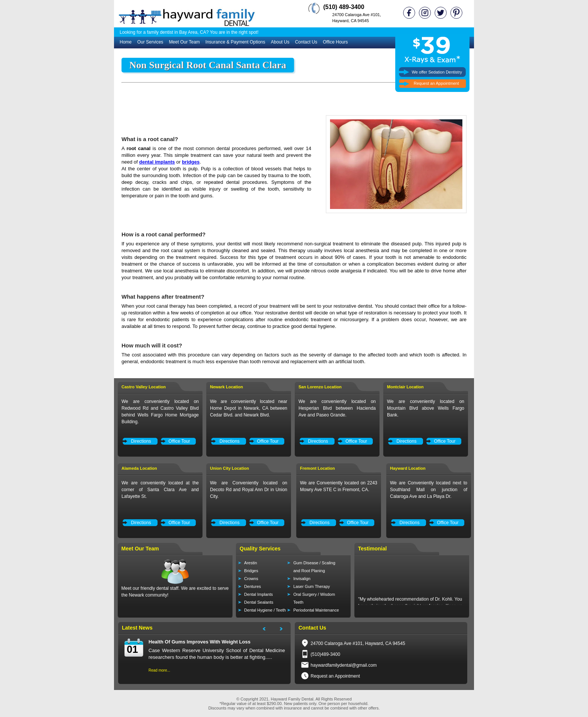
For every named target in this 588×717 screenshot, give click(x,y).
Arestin (250, 563)
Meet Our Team (184, 42)
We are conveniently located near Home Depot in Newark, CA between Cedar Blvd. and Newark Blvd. (249, 408)
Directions (141, 441)
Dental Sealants (259, 602)
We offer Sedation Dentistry (437, 72)
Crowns (251, 579)
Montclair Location (405, 387)
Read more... (159, 670)
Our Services (150, 42)
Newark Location (226, 387)
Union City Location (229, 468)
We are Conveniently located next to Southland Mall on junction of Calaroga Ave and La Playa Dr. (429, 490)
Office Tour (179, 441)
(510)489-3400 (325, 654)
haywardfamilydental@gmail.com (343, 665)
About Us (280, 42)
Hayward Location (408, 468)
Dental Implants (258, 594)
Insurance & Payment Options (235, 42)
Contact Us (306, 42)
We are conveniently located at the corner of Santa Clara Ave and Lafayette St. (160, 490)
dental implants (157, 162)
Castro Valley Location (144, 387)
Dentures (253, 586)
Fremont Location (317, 468)
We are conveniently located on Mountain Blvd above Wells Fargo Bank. (426, 408)
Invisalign (302, 579)
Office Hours (335, 42)
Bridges (251, 571)
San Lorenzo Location (320, 387)
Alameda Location (139, 468)
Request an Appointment (436, 83)
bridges (191, 162)
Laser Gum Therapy (312, 586)
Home (126, 42)
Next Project (285, 630)
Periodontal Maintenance (316, 610)
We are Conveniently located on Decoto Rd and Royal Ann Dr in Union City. (249, 490)
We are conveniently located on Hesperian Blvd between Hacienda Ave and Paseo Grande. (337, 408)
